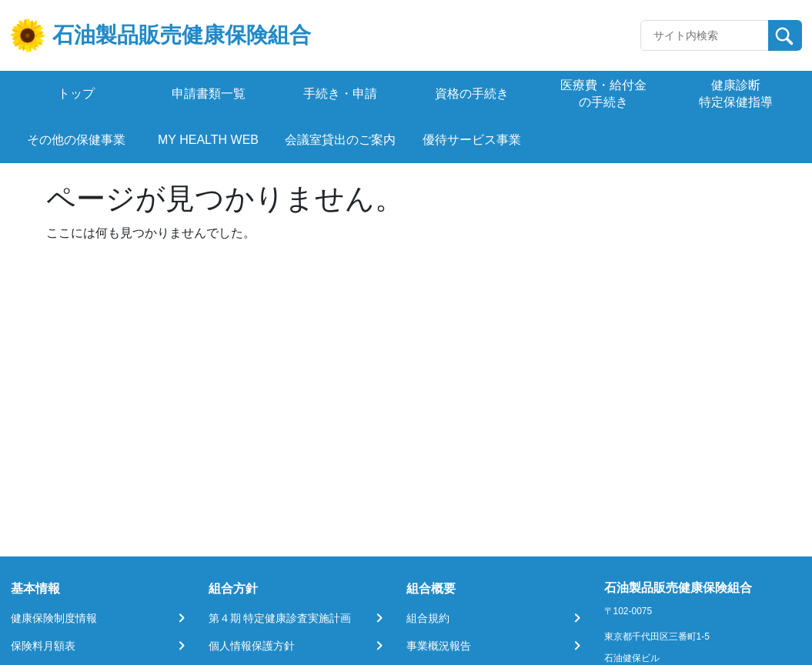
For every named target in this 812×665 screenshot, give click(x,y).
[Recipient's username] (705, 35)
